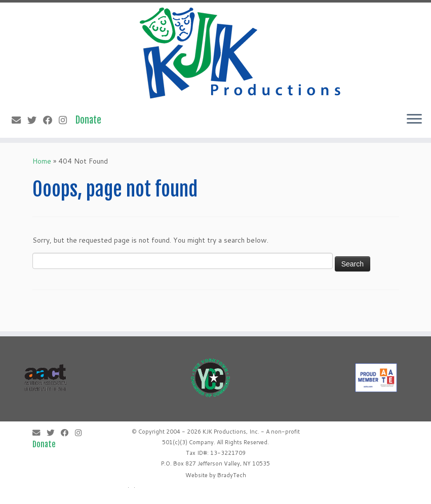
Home (42, 161)
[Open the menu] (414, 120)
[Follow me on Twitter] (35, 120)
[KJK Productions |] (241, 53)
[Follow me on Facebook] (51, 120)
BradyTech (232, 475)
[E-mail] (19, 120)
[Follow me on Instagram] (66, 120)
